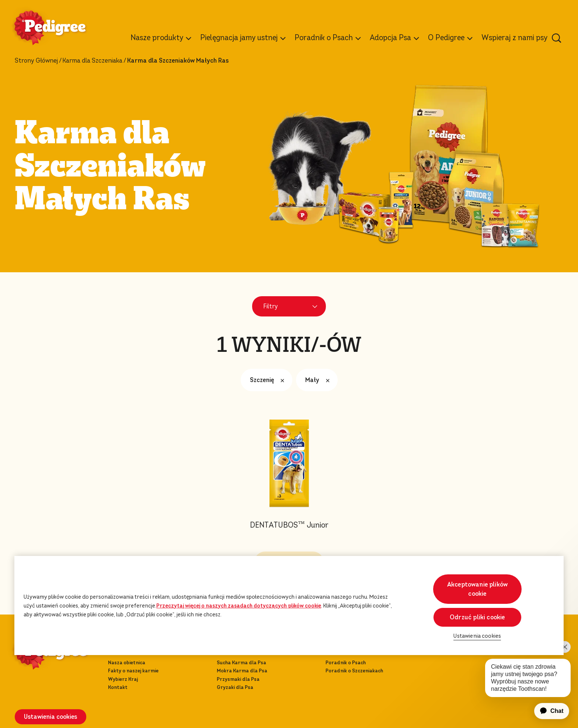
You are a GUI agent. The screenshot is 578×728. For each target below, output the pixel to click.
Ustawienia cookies (51, 717)
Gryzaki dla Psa (235, 687)
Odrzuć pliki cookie (477, 617)
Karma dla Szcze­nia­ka (92, 61)
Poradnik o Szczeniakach (354, 671)
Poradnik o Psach (346, 663)
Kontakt (118, 687)
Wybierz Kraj (123, 679)
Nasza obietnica (127, 663)
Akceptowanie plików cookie (477, 589)
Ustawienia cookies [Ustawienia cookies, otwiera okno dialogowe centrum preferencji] (477, 636)
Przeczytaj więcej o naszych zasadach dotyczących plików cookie (239, 606)
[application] (547, 711)
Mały (319, 380)
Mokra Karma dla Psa (242, 671)
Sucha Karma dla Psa (241, 663)
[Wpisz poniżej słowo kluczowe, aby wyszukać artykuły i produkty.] (557, 38)
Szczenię (269, 380)
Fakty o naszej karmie (133, 671)
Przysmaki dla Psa (238, 679)
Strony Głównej (36, 61)
